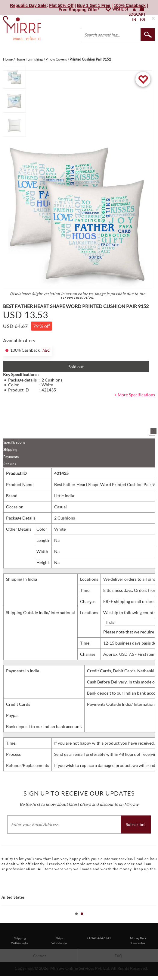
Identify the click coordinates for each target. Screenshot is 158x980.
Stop (155, 920)
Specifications (14, 442)
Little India (64, 496)
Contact (39, 956)
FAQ (118, 956)
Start (150, 920)
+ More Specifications (135, 395)
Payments (11, 457)
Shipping (10, 449)
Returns (10, 464)
